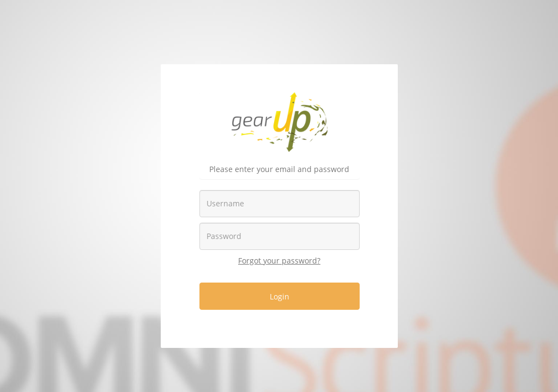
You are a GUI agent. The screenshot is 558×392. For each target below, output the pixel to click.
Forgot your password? (279, 261)
